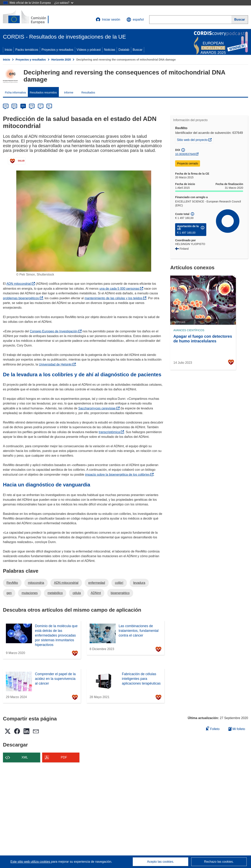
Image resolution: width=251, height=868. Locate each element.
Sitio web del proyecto (195, 139)
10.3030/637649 (185, 154)
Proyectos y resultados (57, 50)
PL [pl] (49, 106)
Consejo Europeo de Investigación (56, 331)
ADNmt (96, 593)
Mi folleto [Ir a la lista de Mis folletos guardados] (237, 729)
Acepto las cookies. (161, 862)
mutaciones (30, 593)
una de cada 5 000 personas (121, 289)
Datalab (124, 50)
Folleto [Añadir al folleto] (213, 728)
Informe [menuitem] (69, 93)
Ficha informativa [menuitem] (15, 93)
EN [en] (14, 106)
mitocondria (36, 583)
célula (77, 593)
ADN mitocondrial (21, 284)
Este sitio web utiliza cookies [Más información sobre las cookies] (31, 862)
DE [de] (6, 106)
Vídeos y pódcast (89, 50)
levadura (139, 583)
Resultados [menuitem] (88, 93)
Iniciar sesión (108, 20)
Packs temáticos (27, 50)
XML (25, 757)
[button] (135, 20)
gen (9, 593)
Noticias (110, 50)
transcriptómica (111, 432)
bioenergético (120, 593)
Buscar (138, 50)
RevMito (12, 583)
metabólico (55, 593)
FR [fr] (32, 106)
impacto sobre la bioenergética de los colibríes (119, 475)
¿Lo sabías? (64, 3)
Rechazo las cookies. (219, 862)
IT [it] (40, 106)
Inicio (8, 50)
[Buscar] (240, 20)
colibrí (119, 583)
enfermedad (97, 583)
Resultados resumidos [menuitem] (43, 93)
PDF (64, 757)
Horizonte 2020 (61, 60)
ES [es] (23, 106)
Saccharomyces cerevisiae (99, 408)
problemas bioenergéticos (23, 298)
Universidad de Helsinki (57, 364)
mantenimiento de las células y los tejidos (115, 298)
